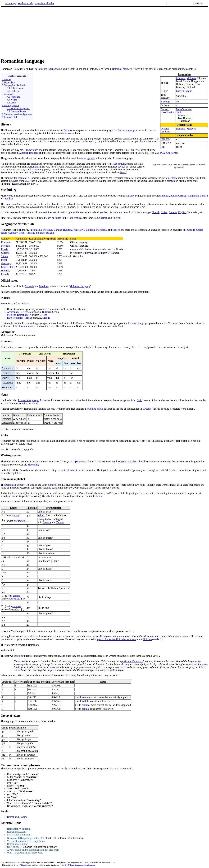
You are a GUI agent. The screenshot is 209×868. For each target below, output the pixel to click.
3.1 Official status (16, 88)
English (9, 199)
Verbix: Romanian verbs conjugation (26, 841)
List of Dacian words (166, 153)
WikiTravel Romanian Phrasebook (25, 853)
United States (8, 267)
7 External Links (10, 117)
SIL (163, 147)
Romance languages (28, 400)
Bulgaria (90, 230)
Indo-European (184, 109)
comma (17, 596)
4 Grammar (8, 94)
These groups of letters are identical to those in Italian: (29, 721)
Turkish (204, 196)
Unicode (147, 639)
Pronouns (7, 341)
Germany (13, 233)
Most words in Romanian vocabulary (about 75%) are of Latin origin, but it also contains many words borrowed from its (63, 196)
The (3, 485)
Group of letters (11, 716)
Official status (9, 281)
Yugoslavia (79, 230)
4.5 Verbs (11, 103)
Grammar (8, 332)
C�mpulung (80, 462)
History (6, 124)
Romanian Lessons (17, 832)
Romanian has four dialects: (15, 304)
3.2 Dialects (13, 91)
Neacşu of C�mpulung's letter (23, 838)
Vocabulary (9, 190)
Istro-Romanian (15, 318)
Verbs (4, 435)
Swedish (147, 409)
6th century (171, 178)
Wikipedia (23, 865)
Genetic (165, 109)
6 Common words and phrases (17, 114)
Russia (5, 249)
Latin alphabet (68, 470)
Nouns (5, 395)
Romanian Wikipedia (19, 829)
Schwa (41, 516)
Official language (165, 130)
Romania (117, 69)
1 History (7, 79)
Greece (116, 230)
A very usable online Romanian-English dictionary (33, 850)
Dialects (6, 298)
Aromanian (35, 167)
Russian (47, 522)
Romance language (47, 69)
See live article (25, 3)
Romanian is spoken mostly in (17, 230)
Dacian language (126, 130)
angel (50, 670)
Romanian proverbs (17, 817)
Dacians (68, 130)
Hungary (68, 230)
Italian (174, 196)
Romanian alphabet (13, 479)
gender (91, 158)
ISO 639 (165, 139)
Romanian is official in (13, 286)
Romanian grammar (17, 844)
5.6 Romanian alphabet (18, 108)
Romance (182, 115)
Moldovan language (80, 286)
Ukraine (58, 230)
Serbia (4, 256)
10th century (119, 164)
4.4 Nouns (12, 100)
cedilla (16, 599)
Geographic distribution (17, 224)
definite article (96, 409)
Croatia (46, 318)
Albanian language (29, 153)
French (165, 196)
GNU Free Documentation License (80, 865)
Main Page (11, 3)
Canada (191, 230)
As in (4, 347)
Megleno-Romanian (17, 315)
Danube (82, 309)
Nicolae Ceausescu (133, 661)
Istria (28, 318)
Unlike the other (9, 400)
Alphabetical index (44, 3)
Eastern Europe (184, 91)
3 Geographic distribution (15, 85)
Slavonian (24, 326)
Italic (179, 112)
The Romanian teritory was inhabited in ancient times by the (32, 130)
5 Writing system (10, 105)
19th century (75, 218)
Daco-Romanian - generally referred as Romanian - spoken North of (43, 309)
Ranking (165, 102)
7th (110, 164)
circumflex (19, 521)
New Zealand (47, 233)
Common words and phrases (20, 765)
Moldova (127, 69)
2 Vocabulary (9, 82)
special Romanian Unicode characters (116, 639)
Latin (140, 400)
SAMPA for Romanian (19, 835)
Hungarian (193, 196)
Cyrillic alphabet (128, 462)
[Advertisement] (28, 32)
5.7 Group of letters (16, 111)
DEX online (13, 847)
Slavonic (130, 196)
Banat (123, 172)
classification (168, 112)
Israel (22, 233)
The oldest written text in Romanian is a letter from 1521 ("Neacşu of (37, 462)
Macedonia (102, 230)
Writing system (11, 455)
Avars (15, 181)
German (182, 196)
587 (26, 181)
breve (17, 516)
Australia (30, 233)
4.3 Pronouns (13, 97)
